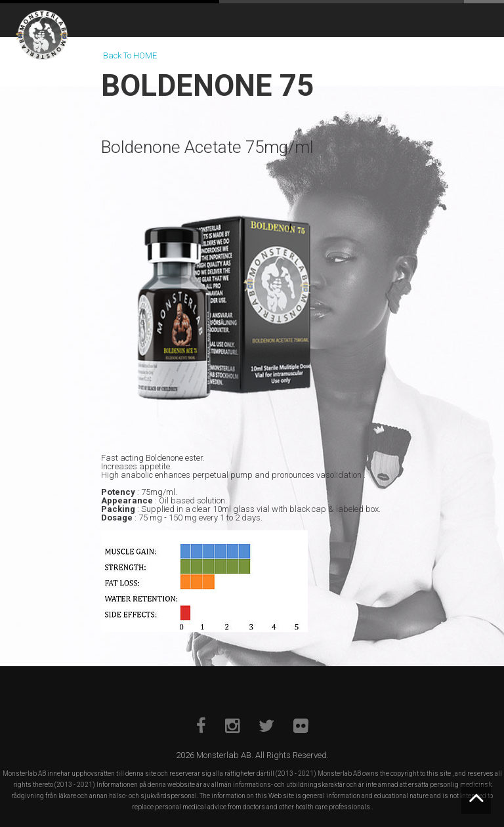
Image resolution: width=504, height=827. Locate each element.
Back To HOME (130, 55)
